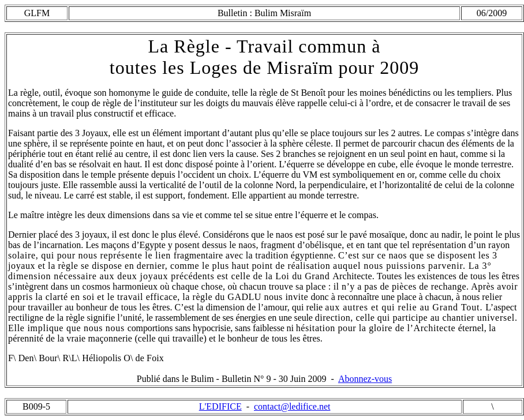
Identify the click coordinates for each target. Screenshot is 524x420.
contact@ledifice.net (292, 406)
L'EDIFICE (220, 406)
